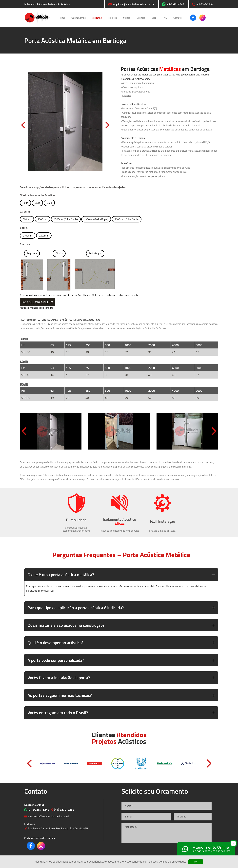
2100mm (28, 236)
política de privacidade (172, 862)
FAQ (165, 18)
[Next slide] (214, 431)
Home (62, 18)
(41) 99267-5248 (175, 4)
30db (25, 203)
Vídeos (127, 18)
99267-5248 (38, 810)
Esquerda (32, 253)
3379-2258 (64, 810)
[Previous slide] (24, 431)
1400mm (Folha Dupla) (96, 219)
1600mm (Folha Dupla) (127, 219)
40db (37, 203)
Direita (59, 253)
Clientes (141, 18)
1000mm (42, 219)
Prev (29, 763)
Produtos (97, 18)
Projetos (112, 18)
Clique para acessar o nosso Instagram (202, 18)
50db (49, 203)
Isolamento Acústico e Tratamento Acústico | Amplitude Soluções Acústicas (37, 18)
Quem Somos (79, 18)
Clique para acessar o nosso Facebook (193, 18)
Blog (154, 18)
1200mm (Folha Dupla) (66, 219)
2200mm (44, 236)
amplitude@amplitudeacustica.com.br (133, 4)
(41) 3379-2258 (205, 4)
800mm (27, 219)
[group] (51, 431)
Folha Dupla (95, 253)
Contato (178, 18)
